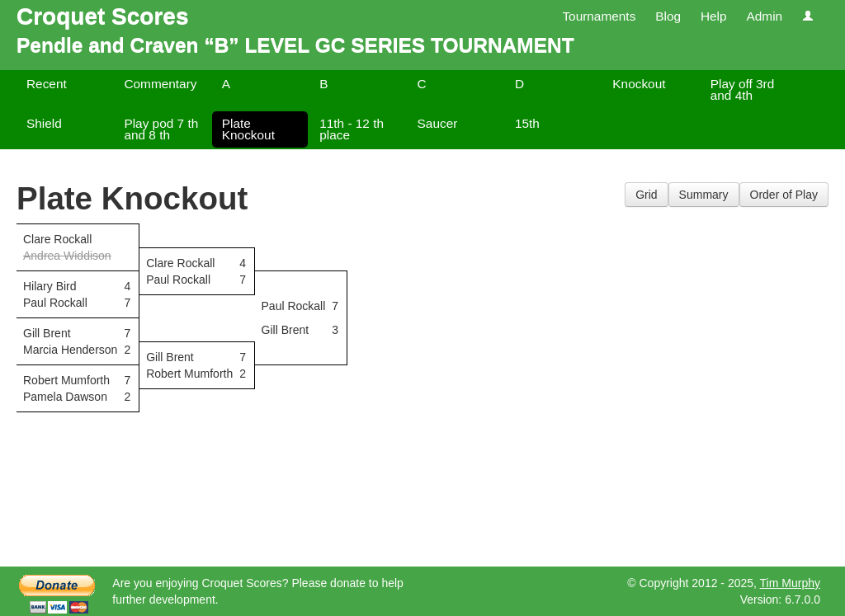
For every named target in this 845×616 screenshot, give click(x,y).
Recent (47, 84)
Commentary (160, 84)
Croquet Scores (103, 16)
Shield (44, 123)
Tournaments (599, 16)
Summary (704, 195)
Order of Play (784, 195)
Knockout (639, 84)
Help (714, 16)
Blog (668, 16)
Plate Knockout (248, 129)
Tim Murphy (790, 583)
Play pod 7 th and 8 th (161, 129)
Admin (764, 16)
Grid (646, 195)
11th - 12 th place (352, 129)
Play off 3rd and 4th (743, 89)
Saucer (438, 123)
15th (527, 123)
